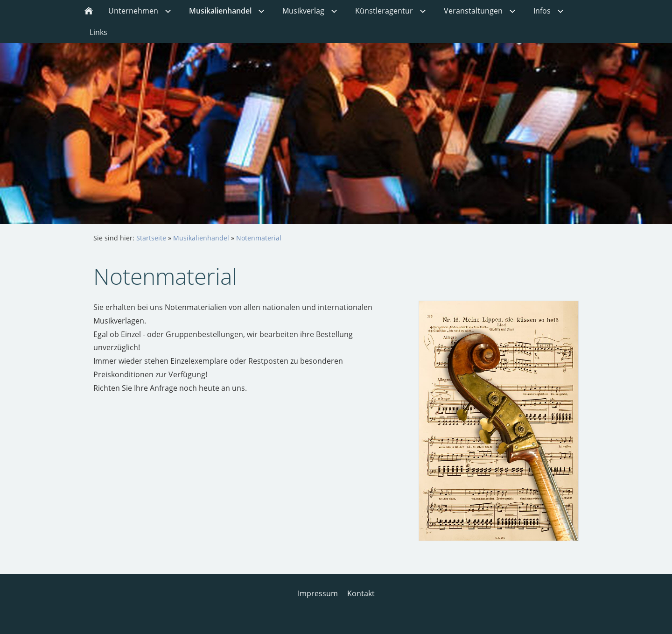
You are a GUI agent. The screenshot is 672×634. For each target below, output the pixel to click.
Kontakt (361, 593)
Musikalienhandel (201, 238)
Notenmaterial (259, 238)
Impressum (318, 593)
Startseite (151, 238)
